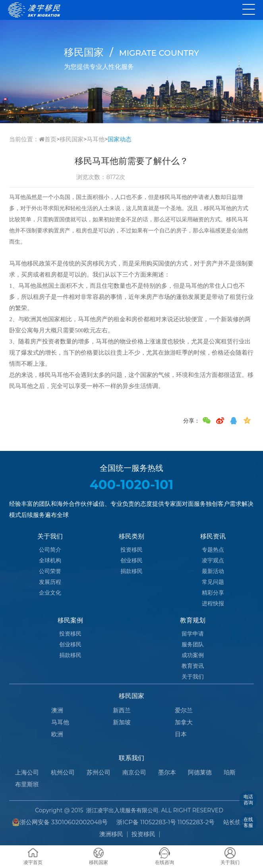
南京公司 (134, 772)
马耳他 (96, 139)
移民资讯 (213, 536)
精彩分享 (213, 593)
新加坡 (122, 722)
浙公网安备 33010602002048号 (60, 822)
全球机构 (50, 560)
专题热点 (213, 550)
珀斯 (230, 772)
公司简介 (50, 550)
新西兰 (122, 710)
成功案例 (193, 655)
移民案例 (70, 620)
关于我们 (50, 536)
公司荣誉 (50, 571)
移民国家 (72, 139)
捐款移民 (131, 571)
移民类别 (131, 536)
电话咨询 (248, 799)
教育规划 (193, 620)
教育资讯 (193, 666)
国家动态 (120, 139)
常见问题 (213, 582)
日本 (181, 734)
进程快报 (213, 603)
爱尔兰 (184, 710)
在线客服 (248, 822)
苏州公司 (99, 772)
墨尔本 (167, 772)
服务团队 (193, 644)
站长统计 (235, 822)
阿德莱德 (200, 772)
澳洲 (57, 710)
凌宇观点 (213, 560)
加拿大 (184, 722)
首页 (48, 139)
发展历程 (50, 582)
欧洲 (57, 734)
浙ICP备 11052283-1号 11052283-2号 (165, 822)
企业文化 (50, 593)
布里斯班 (27, 784)
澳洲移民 (111, 834)
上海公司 (27, 772)
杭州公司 (63, 772)
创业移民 (131, 560)
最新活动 (213, 571)
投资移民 (131, 550)
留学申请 (193, 634)
